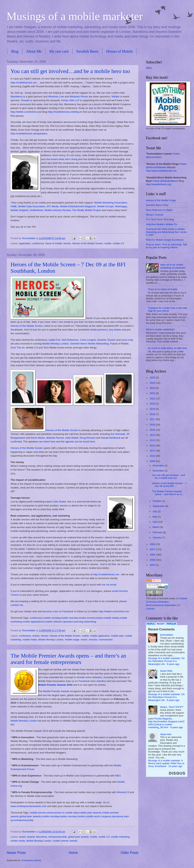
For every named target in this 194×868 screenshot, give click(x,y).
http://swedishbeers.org (158, 184)
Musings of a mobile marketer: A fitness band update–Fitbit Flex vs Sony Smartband (166, 763)
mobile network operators (59, 622)
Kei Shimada (118, 434)
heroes (67, 243)
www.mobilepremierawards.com (29, 806)
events (91, 618)
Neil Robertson (70, 340)
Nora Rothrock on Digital (159, 210)
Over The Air (18, 348)
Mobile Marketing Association (111, 203)
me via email (109, 585)
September (159, 506)
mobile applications (33, 622)
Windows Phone (79, 97)
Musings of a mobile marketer (75, 16)
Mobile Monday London (55, 344)
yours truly (127, 340)
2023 (153, 388)
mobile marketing (120, 837)
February (158, 532)
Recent (161, 624)
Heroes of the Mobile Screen (87, 243)
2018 (153, 414)
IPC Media (53, 206)
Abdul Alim (166, 734)
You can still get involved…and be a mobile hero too (70, 71)
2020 (153, 404)
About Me (34, 51)
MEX (118, 776)
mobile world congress (99, 816)
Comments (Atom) (31, 860)
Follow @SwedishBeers (165, 181)
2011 (153, 451)
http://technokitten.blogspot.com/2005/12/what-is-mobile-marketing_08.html (166, 724)
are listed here (47, 442)
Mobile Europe (106, 206)
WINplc (116, 97)
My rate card (59, 51)
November (158, 471)
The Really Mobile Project (87, 210)
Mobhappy (121, 206)
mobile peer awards (90, 813)
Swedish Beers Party (157, 205)
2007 (153, 549)
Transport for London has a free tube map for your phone (168, 309)
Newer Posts (16, 853)
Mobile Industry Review (58, 210)
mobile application (100, 636)
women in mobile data (66, 813)
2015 (153, 430)
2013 (153, 440)
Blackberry (17, 97)
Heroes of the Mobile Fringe (161, 200)
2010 (153, 456)
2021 (153, 399)
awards (31, 837)
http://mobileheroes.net (24, 83)
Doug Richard (87, 438)
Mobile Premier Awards (56, 691)
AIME (14, 206)
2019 (153, 409)
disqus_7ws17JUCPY (172, 707)
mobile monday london (74, 618)
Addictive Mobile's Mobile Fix (162, 224)
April (155, 522)
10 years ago (175, 766)
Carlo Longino (88, 340)
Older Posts (130, 853)
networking (90, 622)
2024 (153, 383)
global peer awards (30, 816)
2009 (153, 461)
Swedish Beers (87, 51)
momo (84, 640)
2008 (153, 544)
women (42, 813)
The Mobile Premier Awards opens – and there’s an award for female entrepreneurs (68, 659)
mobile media (111, 618)
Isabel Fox (54, 340)
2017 (153, 419)
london (99, 618)
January (157, 537)
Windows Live (56, 97)
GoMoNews (36, 210)
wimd (50, 813)
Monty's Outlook (155, 215)
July (155, 511)
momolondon (106, 640)
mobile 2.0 (118, 243)
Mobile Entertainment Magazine (78, 206)
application (25, 243)
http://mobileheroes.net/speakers (29, 134)
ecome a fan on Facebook (59, 611)
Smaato (25, 100)
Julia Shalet (72, 438)
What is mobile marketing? (160, 329)
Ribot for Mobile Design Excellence (165, 240)
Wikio (149, 68)
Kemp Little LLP (70, 100)
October (157, 501)
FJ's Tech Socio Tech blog (160, 219)
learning (79, 622)
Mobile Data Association (32, 206)
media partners (98, 330)
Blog (15, 51)
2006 (153, 555)
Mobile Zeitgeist (19, 210)
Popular (171, 624)
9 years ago (173, 664)
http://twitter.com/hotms (24, 112)
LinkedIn (100, 681)
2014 (153, 435)
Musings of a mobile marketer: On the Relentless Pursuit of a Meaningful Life (166, 661)
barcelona (117, 816)
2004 (153, 565)
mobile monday (52, 618)
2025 (153, 378)
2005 (153, 560)
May (155, 517)
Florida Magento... (164, 719)
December (158, 466)
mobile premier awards (65, 841)
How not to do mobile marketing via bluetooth (173, 266)
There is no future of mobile (163, 289)
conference (38, 243)
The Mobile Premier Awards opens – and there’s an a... (168, 493)
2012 (153, 446)
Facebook (84, 681)
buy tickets (115, 330)
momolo (93, 640)
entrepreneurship (24, 820)
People (151, 624)
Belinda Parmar (55, 438)
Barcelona (42, 837)
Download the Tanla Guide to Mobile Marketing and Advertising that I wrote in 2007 (166, 232)
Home (73, 853)
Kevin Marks (38, 438)
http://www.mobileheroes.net (161, 171)
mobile (108, 243)
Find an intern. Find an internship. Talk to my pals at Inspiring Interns (167, 246)
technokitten (167, 635)
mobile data (117, 636)
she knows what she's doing (62, 159)
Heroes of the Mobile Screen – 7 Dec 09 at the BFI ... (169, 485)
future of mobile (54, 243)
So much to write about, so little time (167, 348)
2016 (153, 425)
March (156, 527)
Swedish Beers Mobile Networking (89, 344)
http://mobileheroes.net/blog (64, 112)
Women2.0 (123, 792)
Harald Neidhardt (111, 438)
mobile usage (72, 640)
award (22, 837)
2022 (153, 393)
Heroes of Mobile (120, 51)
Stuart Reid (166, 671)
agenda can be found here (80, 442)
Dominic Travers (107, 340)
